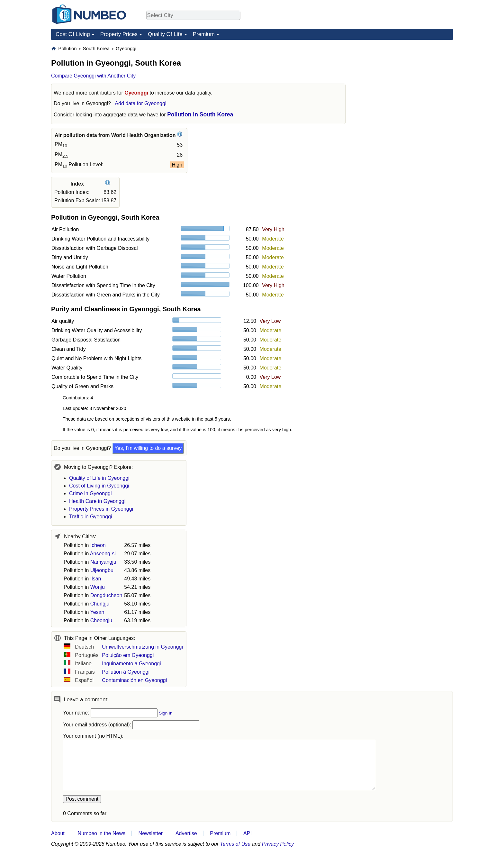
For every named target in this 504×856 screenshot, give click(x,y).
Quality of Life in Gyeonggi (99, 478)
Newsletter (151, 833)
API (248, 833)
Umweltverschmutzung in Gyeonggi (142, 647)
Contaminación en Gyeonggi (134, 680)
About (58, 833)
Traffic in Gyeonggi (90, 517)
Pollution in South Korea (200, 114)
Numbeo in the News (101, 833)
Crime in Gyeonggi (90, 493)
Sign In (166, 713)
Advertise (186, 833)
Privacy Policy (278, 844)
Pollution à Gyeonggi (126, 672)
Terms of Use (235, 844)
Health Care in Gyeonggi (97, 501)
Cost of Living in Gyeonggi (99, 486)
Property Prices (119, 34)
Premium (204, 34)
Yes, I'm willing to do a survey (148, 448)
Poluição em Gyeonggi (128, 655)
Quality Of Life (165, 34)
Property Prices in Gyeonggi (101, 509)
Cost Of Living (73, 34)
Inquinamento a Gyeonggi (131, 664)
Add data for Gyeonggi (140, 103)
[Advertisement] (405, 86)
